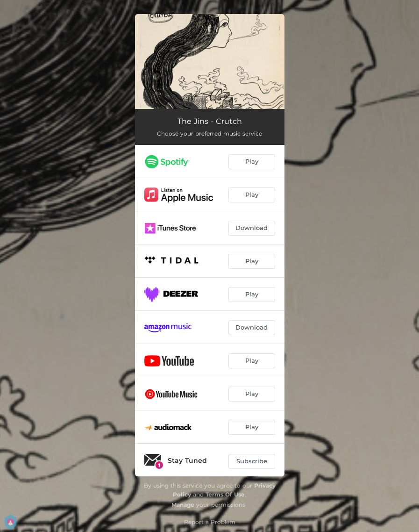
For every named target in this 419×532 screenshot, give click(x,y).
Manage (183, 505)
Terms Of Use (225, 494)
